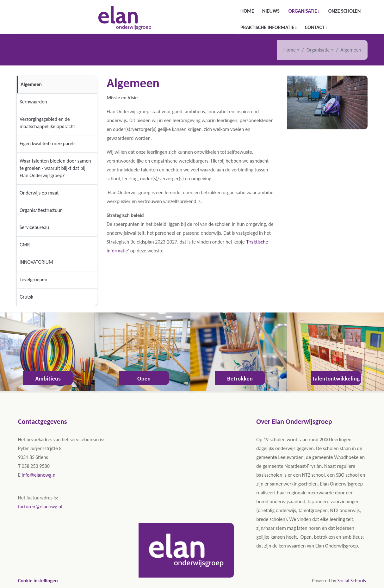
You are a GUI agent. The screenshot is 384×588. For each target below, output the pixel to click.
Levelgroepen (33, 279)
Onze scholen (344, 11)
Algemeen (31, 84)
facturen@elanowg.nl (40, 507)
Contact (315, 27)
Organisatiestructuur (41, 210)
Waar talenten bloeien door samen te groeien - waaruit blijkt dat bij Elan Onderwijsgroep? (55, 168)
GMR (25, 245)
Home (247, 11)
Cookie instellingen (38, 581)
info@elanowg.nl (39, 475)
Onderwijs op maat (39, 193)
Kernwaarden (33, 102)
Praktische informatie (268, 27)
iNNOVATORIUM (36, 262)
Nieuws (271, 11)
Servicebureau (34, 227)
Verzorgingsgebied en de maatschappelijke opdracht (47, 123)
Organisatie (303, 11)
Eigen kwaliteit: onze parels (47, 143)
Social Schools (352, 581)
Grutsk (26, 297)
